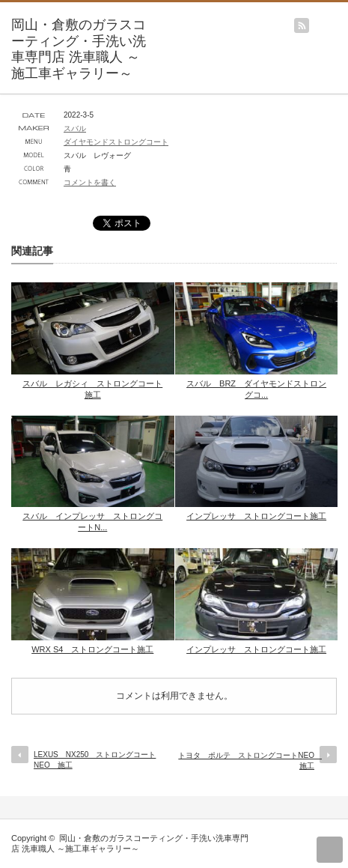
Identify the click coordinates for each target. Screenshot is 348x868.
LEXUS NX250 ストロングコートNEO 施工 (95, 760)
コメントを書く (90, 182)
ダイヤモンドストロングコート (116, 142)
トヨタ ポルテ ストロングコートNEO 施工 (250, 761)
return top (330, 850)
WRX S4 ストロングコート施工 (92, 649)
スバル (75, 128)
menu (341, 18)
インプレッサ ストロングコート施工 (256, 516)
